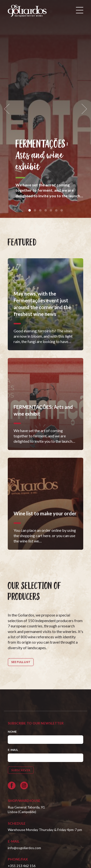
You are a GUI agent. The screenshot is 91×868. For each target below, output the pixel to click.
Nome (12, 732)
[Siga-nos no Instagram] (24, 785)
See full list (21, 662)
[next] (83, 109)
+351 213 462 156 (22, 866)
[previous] (8, 109)
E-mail (13, 750)
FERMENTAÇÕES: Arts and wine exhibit (42, 156)
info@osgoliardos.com (24, 848)
